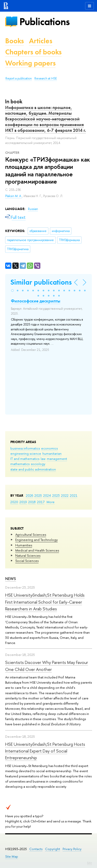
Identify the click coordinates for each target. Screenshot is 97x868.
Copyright (53, 849)
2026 (29, 495)
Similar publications (41, 282)
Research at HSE (46, 78)
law (43, 459)
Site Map (12, 856)
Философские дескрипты (36, 301)
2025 (38, 495)
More (51, 502)
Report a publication (19, 78)
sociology (38, 464)
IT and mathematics (25, 459)
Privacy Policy (72, 849)
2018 (32, 502)
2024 (47, 495)
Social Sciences (27, 561)
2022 (65, 495)
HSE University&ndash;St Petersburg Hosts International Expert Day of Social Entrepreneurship (45, 751)
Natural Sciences (28, 555)
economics (49, 448)
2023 (56, 495)
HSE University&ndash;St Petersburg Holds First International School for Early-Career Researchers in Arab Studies (45, 602)
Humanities (24, 545)
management (57, 459)
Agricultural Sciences (31, 534)
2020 (14, 502)
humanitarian (52, 453)
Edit (89, 863)
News (11, 579)
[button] (12, 291)
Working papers (30, 63)
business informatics (25, 448)
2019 (23, 502)
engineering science (26, 453)
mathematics (20, 464)
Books (14, 41)
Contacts (36, 849)
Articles (41, 41)
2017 (41, 502)
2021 (74, 495)
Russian (33, 209)
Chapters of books (33, 52)
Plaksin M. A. (14, 196)
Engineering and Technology (36, 540)
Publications (44, 22)
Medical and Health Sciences (37, 550)
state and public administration (33, 469)
